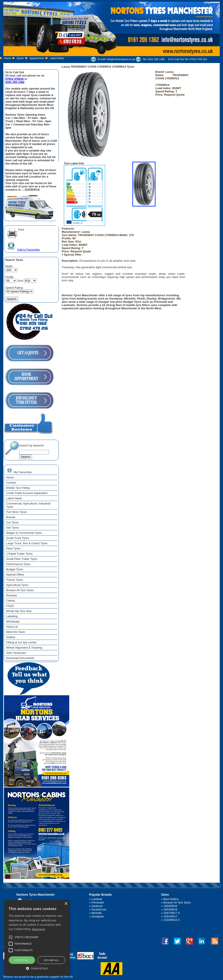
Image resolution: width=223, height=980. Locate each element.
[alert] (37, 938)
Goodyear (98, 916)
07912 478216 (14, 79)
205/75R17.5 (172, 913)
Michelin (97, 913)
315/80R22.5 (172, 920)
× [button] (66, 904)
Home (7, 58)
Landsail (97, 899)
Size (20, 281)
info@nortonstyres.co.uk (121, 59)
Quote (20, 58)
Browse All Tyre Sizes (177, 903)
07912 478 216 (198, 59)
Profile (9, 277)
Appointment (37, 58)
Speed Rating (14, 288)
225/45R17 (171, 916)
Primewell (98, 903)
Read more (39, 929)
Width (9, 266)
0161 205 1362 (156, 59)
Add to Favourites (23, 250)
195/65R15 (171, 906)
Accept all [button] (22, 960)
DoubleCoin (99, 909)
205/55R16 (171, 909)
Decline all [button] (51, 960)
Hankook (97, 906)
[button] (37, 968)
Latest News (57, 58)
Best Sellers (171, 899)
